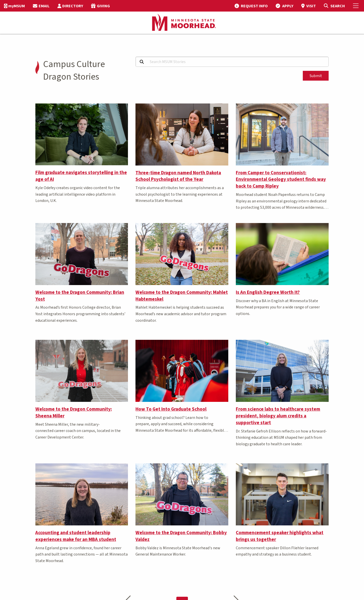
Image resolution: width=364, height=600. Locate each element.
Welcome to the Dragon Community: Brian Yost (80, 296)
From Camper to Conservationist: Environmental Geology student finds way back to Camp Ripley (281, 180)
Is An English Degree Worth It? (268, 292)
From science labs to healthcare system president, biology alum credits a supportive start (278, 416)
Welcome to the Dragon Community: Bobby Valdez (181, 536)
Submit (316, 76)
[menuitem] (14, 6)
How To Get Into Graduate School (171, 409)
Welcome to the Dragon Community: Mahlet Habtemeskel (182, 296)
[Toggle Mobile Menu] (356, 6)
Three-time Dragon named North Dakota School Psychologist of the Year (178, 176)
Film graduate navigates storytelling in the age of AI (81, 176)
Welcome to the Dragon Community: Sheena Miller (74, 413)
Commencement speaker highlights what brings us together (280, 536)
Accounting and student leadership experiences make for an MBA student (76, 536)
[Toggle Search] (334, 6)
